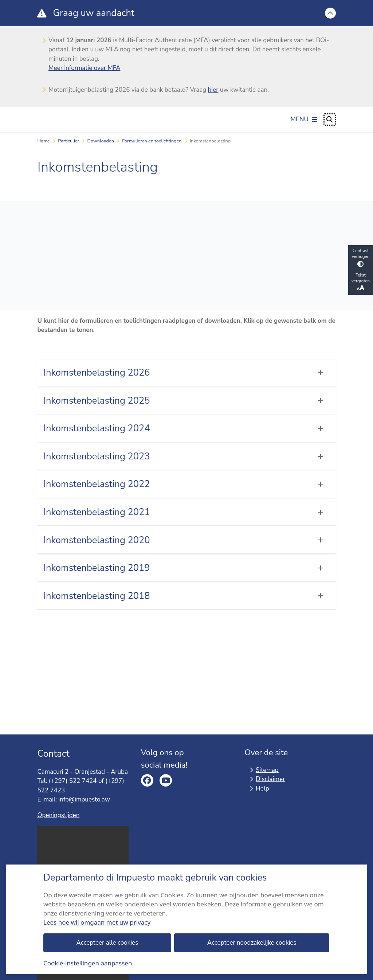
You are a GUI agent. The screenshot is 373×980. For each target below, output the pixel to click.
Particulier (68, 141)
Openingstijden (58, 815)
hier (213, 90)
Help (262, 789)
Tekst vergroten (361, 282)
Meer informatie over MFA (84, 68)
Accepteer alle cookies (107, 943)
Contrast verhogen (361, 257)
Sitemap (267, 770)
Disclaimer (270, 779)
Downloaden (101, 141)
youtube (166, 780)
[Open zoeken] (330, 119)
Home (44, 141)
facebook (147, 780)
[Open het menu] (304, 119)
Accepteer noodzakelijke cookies (252, 943)
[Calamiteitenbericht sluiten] (330, 13)
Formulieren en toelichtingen (152, 141)
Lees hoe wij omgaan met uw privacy (97, 922)
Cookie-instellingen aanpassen (88, 963)
